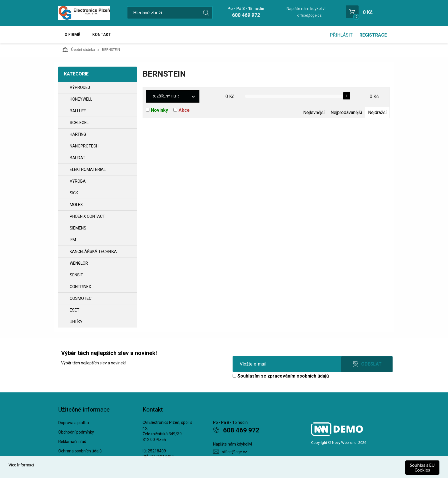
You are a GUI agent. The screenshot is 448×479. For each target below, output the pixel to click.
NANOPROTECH (84, 147)
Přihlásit (341, 35)
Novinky (159, 111)
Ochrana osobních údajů (80, 452)
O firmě (73, 35)
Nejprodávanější (346, 113)
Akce (184, 111)
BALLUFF (78, 112)
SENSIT (76, 276)
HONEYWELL (81, 100)
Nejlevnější (314, 113)
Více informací (23, 465)
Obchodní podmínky (76, 433)
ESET (75, 311)
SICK (74, 194)
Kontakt (103, 35)
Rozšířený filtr (165, 97)
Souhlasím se (281, 377)
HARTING (78, 135)
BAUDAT (78, 159)
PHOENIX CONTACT (87, 217)
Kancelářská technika (93, 252)
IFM (73, 241)
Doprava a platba (74, 424)
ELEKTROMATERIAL (88, 170)
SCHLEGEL (79, 123)
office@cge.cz (309, 15)
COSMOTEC (81, 299)
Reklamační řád (72, 442)
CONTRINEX (80, 288)
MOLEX (76, 205)
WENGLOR (79, 264)
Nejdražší (377, 113)
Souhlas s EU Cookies (422, 468)
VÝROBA (78, 182)
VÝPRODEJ (80, 88)
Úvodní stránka (79, 50)
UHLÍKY (76, 323)
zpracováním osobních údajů (298, 377)
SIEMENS (78, 229)
